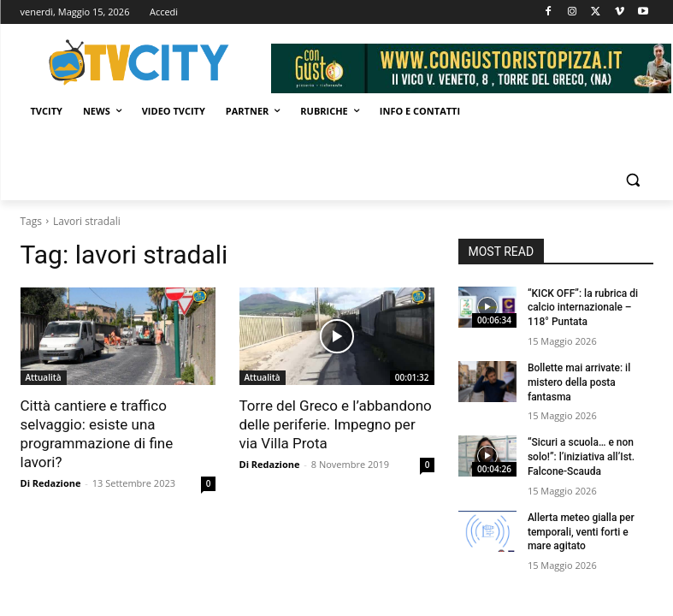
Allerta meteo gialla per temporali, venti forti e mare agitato (581, 532)
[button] (633, 180)
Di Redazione (51, 483)
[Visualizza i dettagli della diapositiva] (471, 68)
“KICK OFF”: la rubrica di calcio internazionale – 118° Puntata (583, 308)
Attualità (44, 377)
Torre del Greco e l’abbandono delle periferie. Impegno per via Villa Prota (336, 424)
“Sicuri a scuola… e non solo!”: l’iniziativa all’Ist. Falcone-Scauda (581, 457)
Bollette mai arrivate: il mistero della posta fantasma (579, 382)
